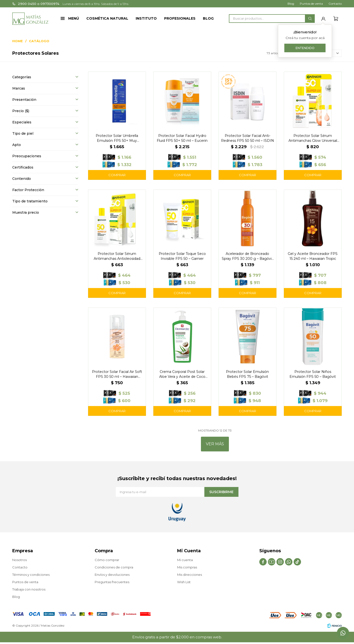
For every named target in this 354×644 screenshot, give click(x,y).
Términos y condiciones (31, 575)
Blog (208, 18)
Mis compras (187, 567)
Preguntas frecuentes (112, 582)
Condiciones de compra (114, 567)
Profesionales (180, 18)
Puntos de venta (311, 4)
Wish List (184, 582)
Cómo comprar (107, 560)
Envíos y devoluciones (112, 575)
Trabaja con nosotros (29, 589)
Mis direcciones (190, 575)
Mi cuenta (185, 560)
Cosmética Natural (107, 18)
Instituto (146, 18)
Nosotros (20, 560)
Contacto (335, 4)
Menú (74, 18)
